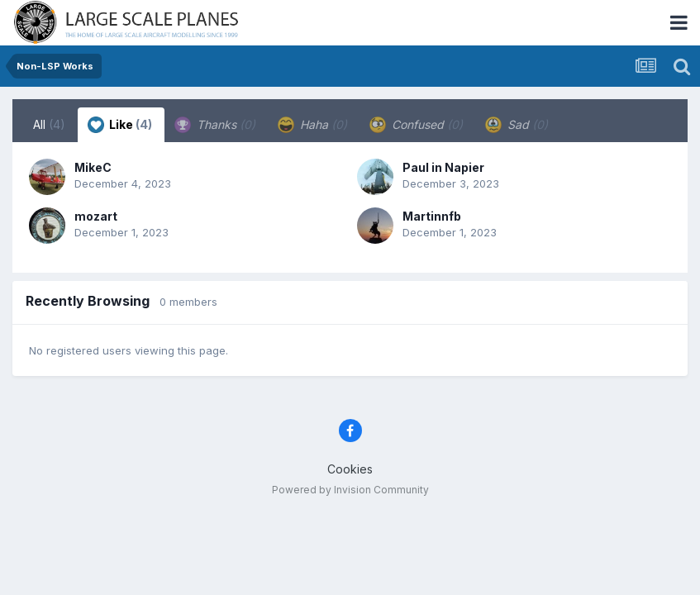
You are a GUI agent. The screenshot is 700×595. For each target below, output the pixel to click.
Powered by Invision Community (350, 490)
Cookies (350, 469)
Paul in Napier (443, 167)
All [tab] (49, 124)
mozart (96, 216)
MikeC (93, 167)
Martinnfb (432, 216)
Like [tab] (120, 125)
